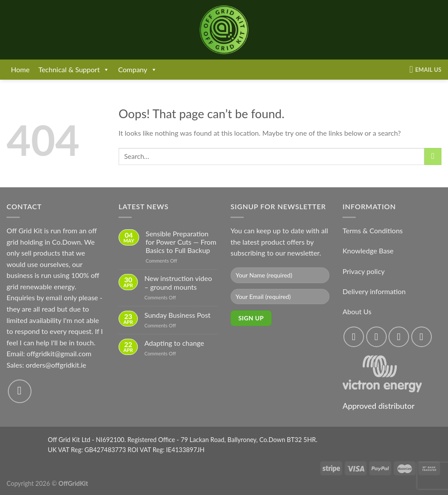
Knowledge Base (368, 251)
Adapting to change (174, 343)
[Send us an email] (20, 391)
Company (138, 70)
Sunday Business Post (177, 315)
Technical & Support (74, 70)
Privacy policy (364, 271)
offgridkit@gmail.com (59, 353)
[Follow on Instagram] (376, 337)
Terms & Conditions (373, 230)
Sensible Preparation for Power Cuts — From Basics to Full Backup (181, 242)
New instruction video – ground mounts (178, 282)
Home (20, 69)
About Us (357, 311)
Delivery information (374, 291)
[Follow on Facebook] (354, 337)
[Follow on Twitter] (399, 337)
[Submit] (433, 156)
